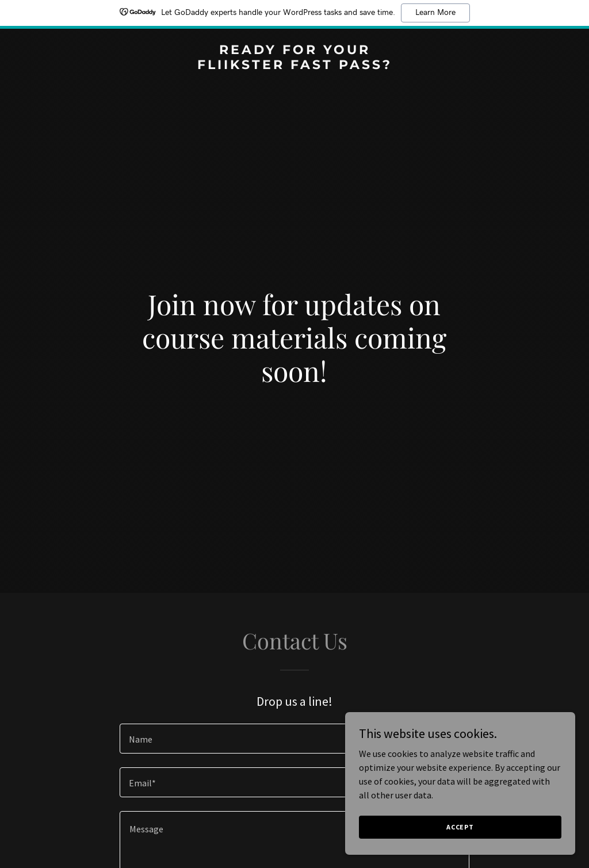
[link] (294, 66)
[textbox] (294, 739)
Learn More (435, 13)
